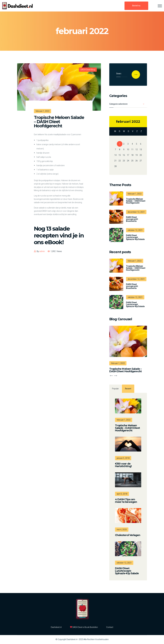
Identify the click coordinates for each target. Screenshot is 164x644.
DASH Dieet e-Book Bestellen (84, 627)
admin (42, 251)
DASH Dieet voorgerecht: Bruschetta (132, 219)
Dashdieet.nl (56, 627)
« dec (118, 122)
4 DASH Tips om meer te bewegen (126, 501)
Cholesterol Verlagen (128, 535)
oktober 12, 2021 (135, 230)
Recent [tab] (128, 389)
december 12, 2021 (136, 212)
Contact (110, 627)
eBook (53, 242)
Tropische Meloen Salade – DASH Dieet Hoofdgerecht (59, 122)
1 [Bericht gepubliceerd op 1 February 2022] (120, 144)
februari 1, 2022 (135, 194)
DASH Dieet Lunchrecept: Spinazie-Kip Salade (135, 237)
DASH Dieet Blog (88, 70)
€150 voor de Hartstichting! (123, 465)
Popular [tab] (115, 389)
